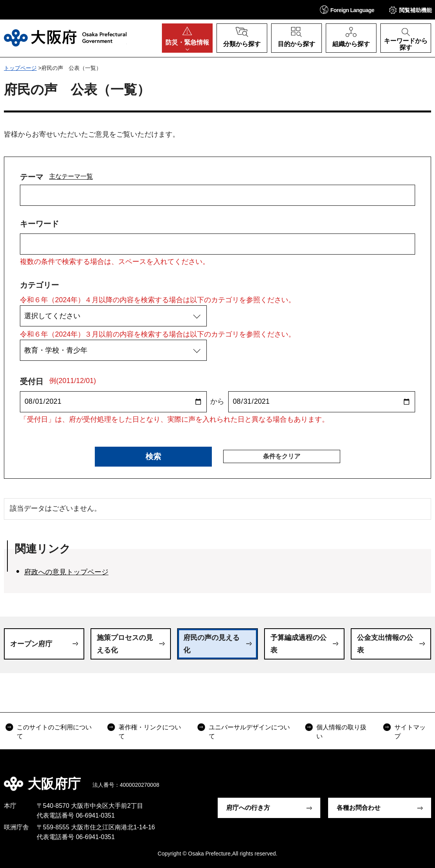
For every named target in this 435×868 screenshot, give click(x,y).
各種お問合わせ (359, 808)
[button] (347, 10)
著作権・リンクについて (150, 732)
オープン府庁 (31, 644)
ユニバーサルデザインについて (249, 732)
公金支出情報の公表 (385, 644)
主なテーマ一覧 (71, 176)
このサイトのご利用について (54, 732)
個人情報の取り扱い (341, 732)
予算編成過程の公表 (298, 644)
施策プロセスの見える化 (125, 644)
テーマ (32, 177)
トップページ (20, 68)
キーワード (39, 224)
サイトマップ (410, 732)
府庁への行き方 (248, 808)
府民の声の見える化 (211, 644)
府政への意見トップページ (66, 572)
